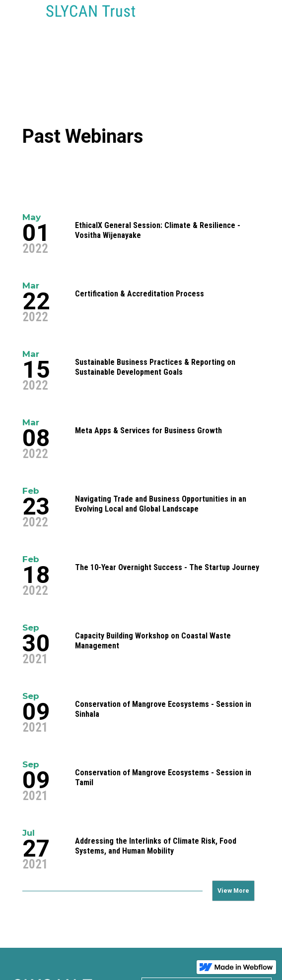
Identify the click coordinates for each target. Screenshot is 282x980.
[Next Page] (233, 891)
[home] (88, 18)
